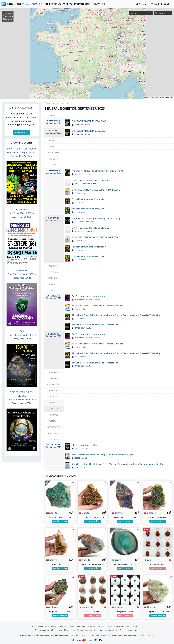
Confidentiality (56, 626)
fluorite (85, 560)
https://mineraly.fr (131, 630)
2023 (57, 103)
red (148, 560)
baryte (84, 513)
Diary (50, 103)
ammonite (86, 607)
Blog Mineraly (42, 630)
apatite (117, 607)
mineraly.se (147, 635)
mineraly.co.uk (44, 635)
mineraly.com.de (64, 635)
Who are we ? (69, 626)
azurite (52, 513)
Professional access (105, 626)
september (67, 103)
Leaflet (147, 98)
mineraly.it (82, 635)
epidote (150, 513)
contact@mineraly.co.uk (107, 630)
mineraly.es (98, 635)
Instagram (70, 630)
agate (116, 560)
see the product (60, 521)
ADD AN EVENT (22, 132)
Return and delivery (85, 626)
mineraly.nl (115, 635)
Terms (32, 626)
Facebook (57, 630)
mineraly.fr (27, 635)
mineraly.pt (131, 635)
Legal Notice (42, 626)
